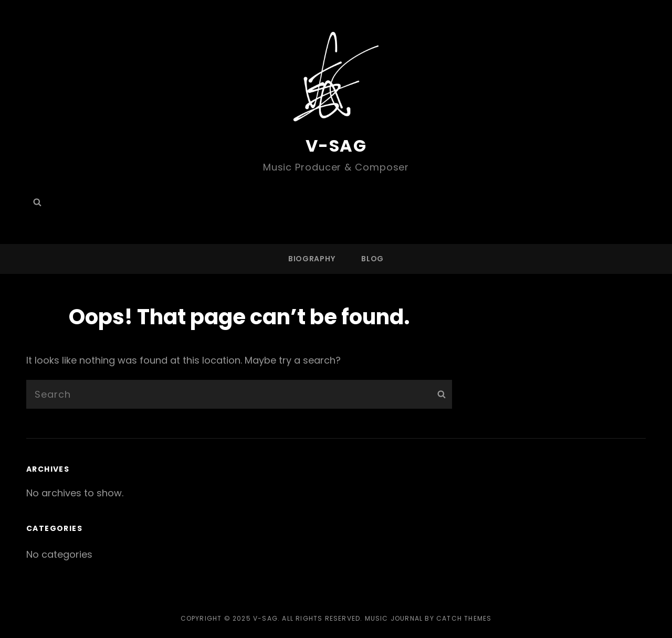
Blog (372, 259)
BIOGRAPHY (312, 259)
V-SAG (336, 146)
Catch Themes (464, 618)
